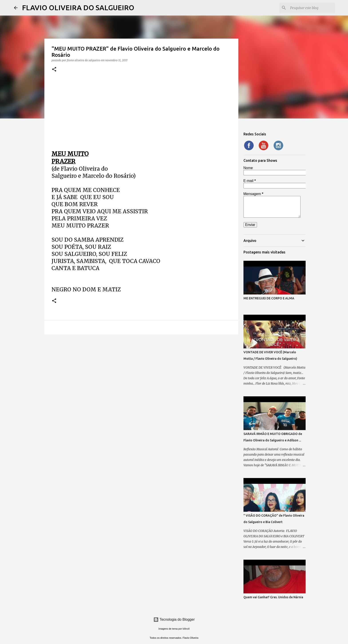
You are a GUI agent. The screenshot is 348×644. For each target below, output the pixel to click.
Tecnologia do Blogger (174, 619)
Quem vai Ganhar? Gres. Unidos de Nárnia (273, 597)
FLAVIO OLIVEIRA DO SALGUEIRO (78, 8)
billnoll (186, 629)
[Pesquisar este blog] (312, 8)
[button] (54, 70)
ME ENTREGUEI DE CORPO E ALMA (269, 298)
